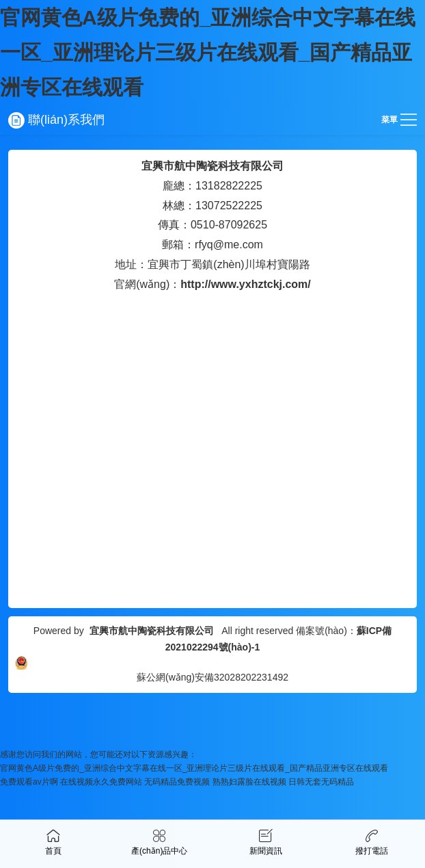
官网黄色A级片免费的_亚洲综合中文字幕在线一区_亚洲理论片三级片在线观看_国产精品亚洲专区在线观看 (208, 52)
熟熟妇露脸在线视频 (249, 782)
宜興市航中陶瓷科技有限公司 (212, 166)
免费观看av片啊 (29, 782)
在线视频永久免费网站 (101, 782)
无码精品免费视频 (177, 782)
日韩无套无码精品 (321, 782)
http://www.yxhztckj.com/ (246, 284)
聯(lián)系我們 (56, 120)
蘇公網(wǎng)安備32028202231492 (212, 677)
